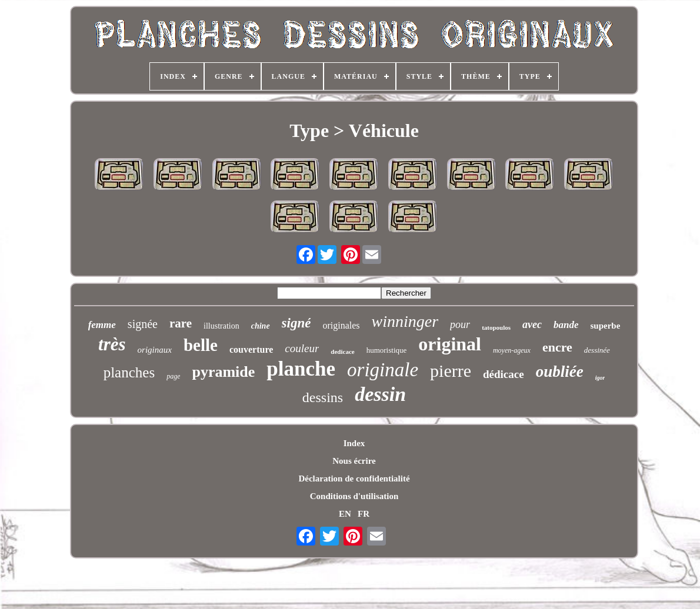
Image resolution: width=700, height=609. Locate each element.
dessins (323, 397)
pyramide (223, 372)
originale (383, 370)
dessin (380, 394)
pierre (451, 371)
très (112, 344)
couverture (251, 349)
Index (354, 443)
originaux (155, 350)
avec (532, 324)
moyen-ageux (512, 350)
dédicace (504, 374)
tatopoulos (496, 327)
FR (364, 514)
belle (201, 345)
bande (566, 325)
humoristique (387, 350)
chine (261, 326)
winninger (405, 321)
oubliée (560, 372)
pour (460, 324)
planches (129, 372)
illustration (221, 326)
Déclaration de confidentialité (354, 478)
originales (341, 325)
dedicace (342, 352)
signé (296, 323)
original (450, 344)
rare (181, 323)
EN (345, 514)
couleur (302, 348)
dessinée (597, 350)
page (173, 376)
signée (143, 324)
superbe (606, 326)
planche (301, 369)
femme (102, 325)
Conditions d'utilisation (354, 496)
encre (557, 347)
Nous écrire (354, 461)
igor (600, 378)
